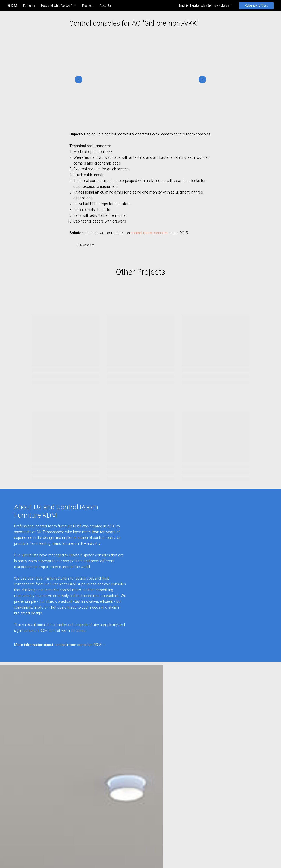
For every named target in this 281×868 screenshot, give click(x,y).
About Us (106, 6)
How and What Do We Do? (59, 6)
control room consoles (149, 234)
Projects (88, 6)
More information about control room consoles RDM (58, 647)
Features (29, 6)
